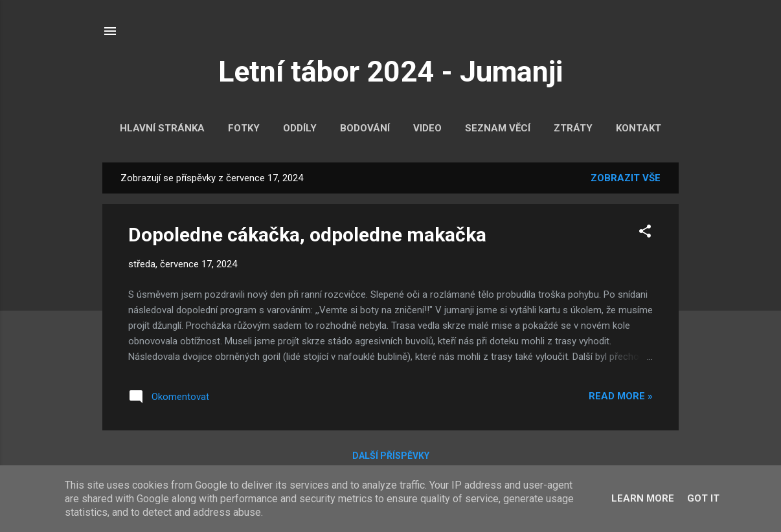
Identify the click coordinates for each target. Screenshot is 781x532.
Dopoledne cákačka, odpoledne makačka (307, 235)
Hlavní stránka (162, 128)
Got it (703, 498)
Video (427, 128)
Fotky (244, 128)
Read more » (621, 396)
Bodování (365, 128)
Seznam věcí (498, 128)
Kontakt (639, 128)
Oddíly (300, 128)
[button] (645, 233)
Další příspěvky (391, 456)
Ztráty (573, 128)
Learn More (643, 498)
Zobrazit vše (626, 178)
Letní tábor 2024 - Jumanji (390, 72)
